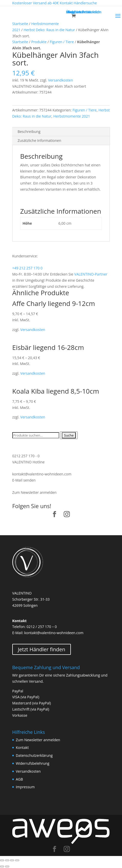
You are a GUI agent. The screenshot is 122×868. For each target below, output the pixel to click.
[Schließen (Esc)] (2, 860)
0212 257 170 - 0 (26, 456)
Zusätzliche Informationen (40, 140)
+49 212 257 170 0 (27, 268)
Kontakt (22, 747)
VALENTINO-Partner (91, 274)
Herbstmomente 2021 (71, 116)
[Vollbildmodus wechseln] (12, 860)
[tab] (61, 132)
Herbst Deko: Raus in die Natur (49, 30)
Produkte (39, 42)
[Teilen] (7, 860)
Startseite (20, 24)
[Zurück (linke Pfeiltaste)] (2, 866)
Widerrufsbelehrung (33, 763)
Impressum (25, 787)
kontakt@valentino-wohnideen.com (42, 474)
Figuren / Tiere (62, 42)
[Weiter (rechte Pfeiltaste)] (7, 866)
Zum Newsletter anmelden (34, 492)
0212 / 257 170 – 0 (42, 627)
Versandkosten (60, 80)
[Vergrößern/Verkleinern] (17, 860)
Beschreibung (29, 132)
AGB (19, 779)
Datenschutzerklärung (34, 755)
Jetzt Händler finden (42, 649)
